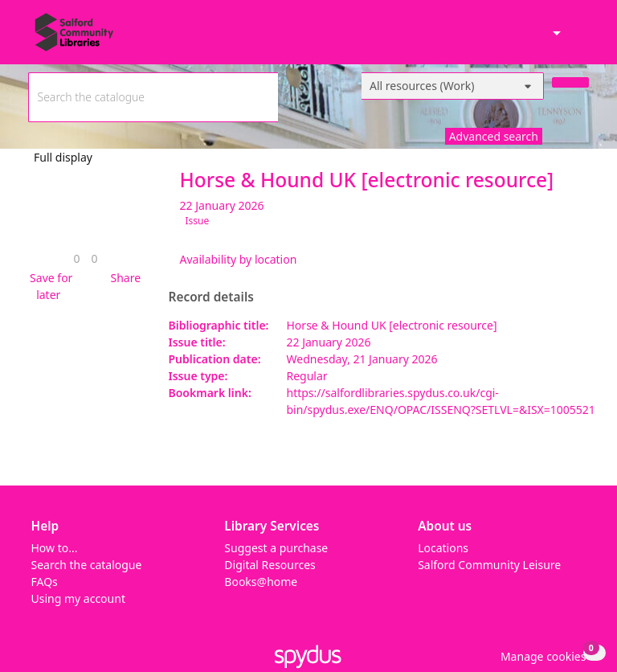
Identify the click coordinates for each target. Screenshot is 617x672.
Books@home (261, 582)
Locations (443, 548)
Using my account (78, 598)
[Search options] (453, 86)
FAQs (45, 582)
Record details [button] (211, 297)
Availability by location (239, 259)
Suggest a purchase (276, 548)
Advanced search (494, 136)
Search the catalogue (87, 565)
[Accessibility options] (555, 34)
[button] (49, 286)
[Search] (570, 82)
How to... (55, 548)
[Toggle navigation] (580, 39)
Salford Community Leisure (489, 565)
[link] (76, 258)
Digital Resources (270, 565)
